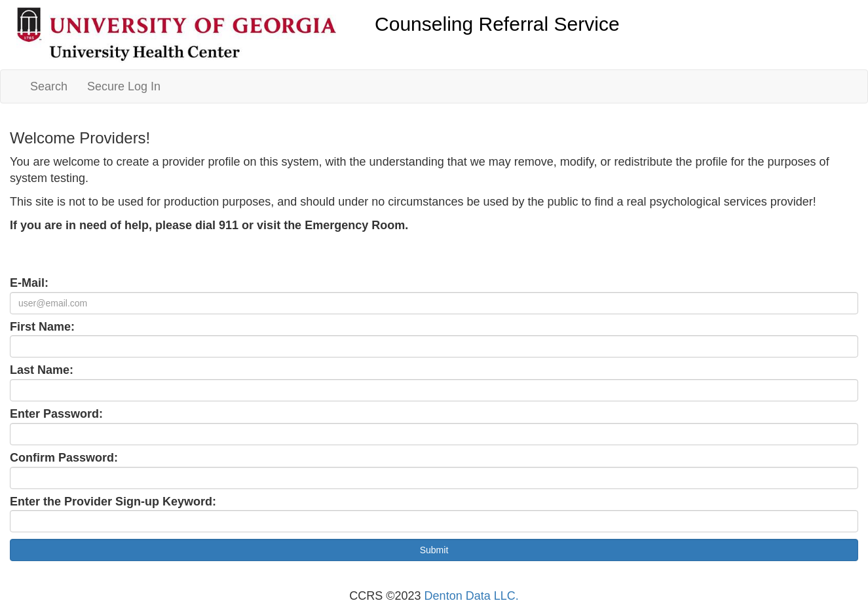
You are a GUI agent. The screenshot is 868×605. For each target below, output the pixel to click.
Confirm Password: (64, 458)
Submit (434, 550)
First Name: (42, 327)
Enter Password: (56, 414)
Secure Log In (124, 86)
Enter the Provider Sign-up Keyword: (113, 502)
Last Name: (42, 370)
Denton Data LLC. (472, 596)
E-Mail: (29, 283)
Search (49, 86)
